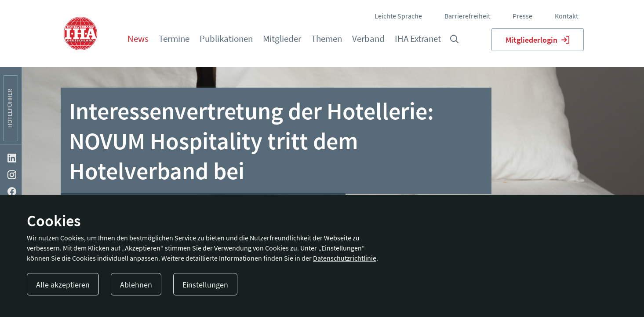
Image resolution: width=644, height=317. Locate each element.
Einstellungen (205, 285)
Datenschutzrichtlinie (345, 258)
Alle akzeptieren (63, 285)
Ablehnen (136, 285)
